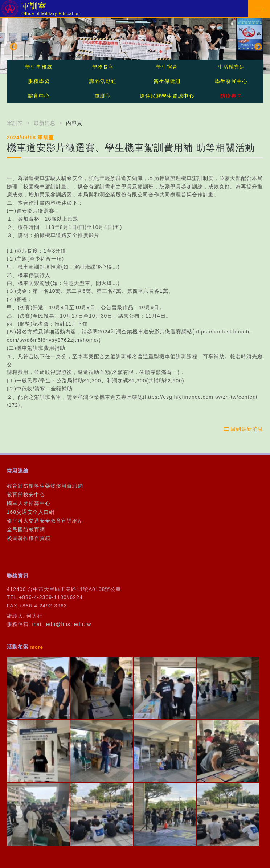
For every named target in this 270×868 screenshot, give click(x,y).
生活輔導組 (231, 67)
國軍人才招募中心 (29, 503)
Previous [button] (13, 46)
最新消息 (45, 123)
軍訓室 (103, 96)
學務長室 (103, 67)
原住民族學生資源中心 (167, 96)
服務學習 (39, 81)
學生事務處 (39, 67)
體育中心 (39, 96)
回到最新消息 (244, 429)
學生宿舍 (167, 67)
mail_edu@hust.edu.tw (62, 624)
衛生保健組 (167, 81)
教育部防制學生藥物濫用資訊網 (45, 486)
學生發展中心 (231, 81)
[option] (135, 46)
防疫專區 (231, 96)
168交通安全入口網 (31, 512)
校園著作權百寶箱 (29, 538)
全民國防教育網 (26, 529)
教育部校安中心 (26, 495)
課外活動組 (103, 81)
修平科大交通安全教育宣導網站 (45, 521)
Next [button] (257, 46)
